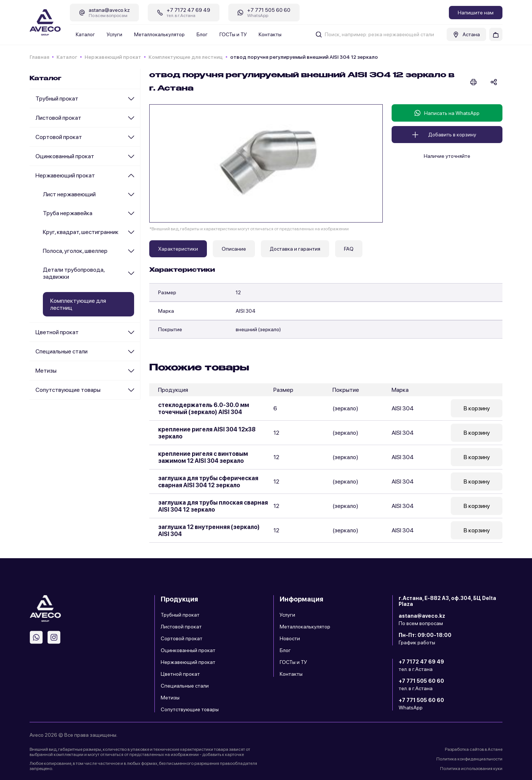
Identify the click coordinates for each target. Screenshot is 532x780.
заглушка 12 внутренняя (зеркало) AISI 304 (209, 530)
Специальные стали (62, 351)
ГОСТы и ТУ (233, 34)
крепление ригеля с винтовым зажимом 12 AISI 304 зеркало (203, 457)
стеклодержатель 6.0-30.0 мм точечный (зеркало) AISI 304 (204, 408)
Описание (234, 249)
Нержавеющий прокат (113, 57)
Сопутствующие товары (68, 390)
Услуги (115, 34)
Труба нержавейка (68, 213)
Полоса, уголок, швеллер (75, 251)
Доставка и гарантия (295, 249)
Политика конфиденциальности (469, 759)
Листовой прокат (58, 118)
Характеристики (178, 249)
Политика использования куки (471, 769)
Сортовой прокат (59, 137)
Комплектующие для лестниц (186, 57)
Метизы (46, 371)
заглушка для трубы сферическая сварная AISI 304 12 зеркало (208, 482)
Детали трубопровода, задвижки (74, 273)
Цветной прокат (57, 332)
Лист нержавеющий (69, 194)
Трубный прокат (57, 99)
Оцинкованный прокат (65, 156)
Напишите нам (476, 13)
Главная (39, 57)
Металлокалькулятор (159, 34)
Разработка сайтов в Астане (474, 749)
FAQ (349, 249)
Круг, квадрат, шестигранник (81, 232)
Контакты (270, 34)
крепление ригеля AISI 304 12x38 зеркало (207, 433)
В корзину (477, 408)
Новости (290, 638)
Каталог (85, 34)
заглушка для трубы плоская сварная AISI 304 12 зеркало (213, 506)
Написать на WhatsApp (447, 113)
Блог (202, 34)
